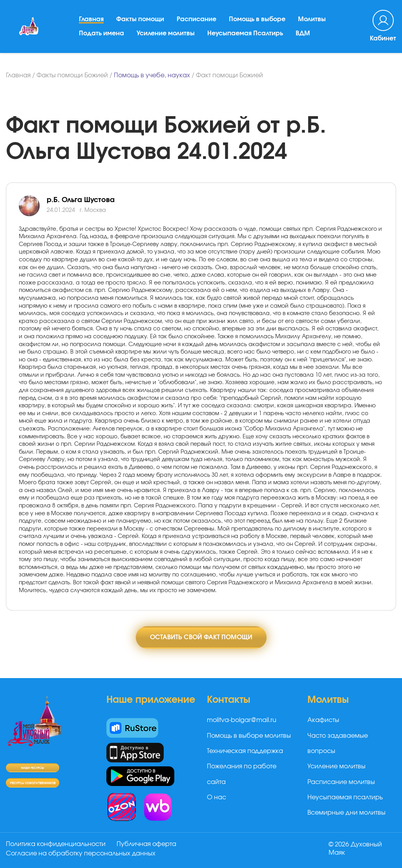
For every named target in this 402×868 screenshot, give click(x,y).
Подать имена (101, 33)
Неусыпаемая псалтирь (345, 797)
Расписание (196, 19)
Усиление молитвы (166, 33)
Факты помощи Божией (72, 75)
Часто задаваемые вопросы (338, 743)
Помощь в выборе (257, 19)
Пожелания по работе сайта (242, 774)
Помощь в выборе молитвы (249, 736)
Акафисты (323, 720)
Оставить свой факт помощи (201, 637)
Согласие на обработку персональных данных (81, 853)
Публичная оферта (146, 844)
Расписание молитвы (341, 782)
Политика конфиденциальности (56, 844)
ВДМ (303, 33)
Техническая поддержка (245, 751)
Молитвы (312, 19)
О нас (217, 797)
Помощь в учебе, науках (152, 75)
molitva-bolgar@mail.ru (242, 720)
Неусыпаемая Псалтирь (245, 33)
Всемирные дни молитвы (346, 813)
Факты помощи (140, 19)
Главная (91, 19)
